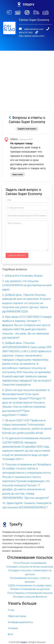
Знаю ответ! (18, 175)
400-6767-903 (26, 33)
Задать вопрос (17, 255)
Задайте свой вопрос (27, 129)
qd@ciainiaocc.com (34, 29)
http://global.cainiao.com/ (32, 36)
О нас (11, 610)
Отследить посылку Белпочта (30, 597)
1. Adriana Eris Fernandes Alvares (22, 276)
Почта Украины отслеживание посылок (30, 593)
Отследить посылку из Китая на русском (30, 567)
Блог (11, 634)
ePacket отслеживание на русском (30, 589)
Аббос (14, 139)
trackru (24, 642)
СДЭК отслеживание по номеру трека (30, 585)
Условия (13, 628)
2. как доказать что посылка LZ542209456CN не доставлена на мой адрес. (27, 285)
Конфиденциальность (20, 622)
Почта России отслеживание (30, 563)
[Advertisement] (27, 78)
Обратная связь (17, 616)
